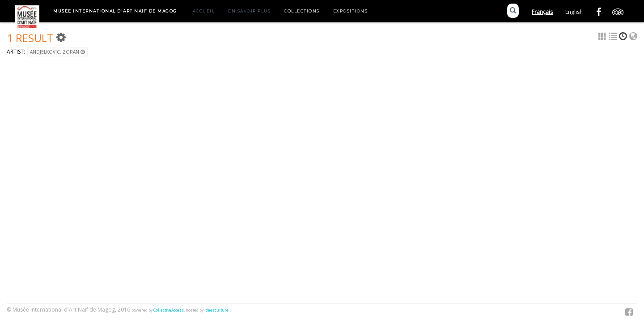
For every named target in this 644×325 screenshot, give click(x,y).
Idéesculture (216, 310)
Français (542, 12)
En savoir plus (249, 11)
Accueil (204, 11)
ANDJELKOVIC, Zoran (57, 52)
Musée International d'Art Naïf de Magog (115, 11)
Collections (302, 11)
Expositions (351, 11)
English (574, 12)
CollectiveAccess (169, 310)
